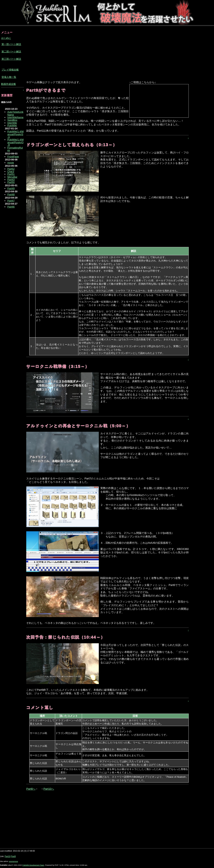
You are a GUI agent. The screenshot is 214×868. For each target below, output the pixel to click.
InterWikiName (15, 117)
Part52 (11, 169)
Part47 (11, 201)
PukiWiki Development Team (33, 865)
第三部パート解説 (11, 59)
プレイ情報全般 (10, 70)
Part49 (11, 188)
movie (11, 163)
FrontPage (13, 157)
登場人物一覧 (9, 77)
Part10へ (49, 789)
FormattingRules (15, 149)
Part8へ (31, 789)
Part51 (11, 174)
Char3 (11, 171)
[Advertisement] (86, 54)
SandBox (12, 120)
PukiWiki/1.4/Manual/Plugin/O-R (15, 142)
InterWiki (12, 123)
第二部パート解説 (11, 52)
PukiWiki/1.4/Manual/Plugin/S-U (15, 134)
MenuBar (12, 177)
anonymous (14, 861)
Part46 (11, 207)
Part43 (11, 180)
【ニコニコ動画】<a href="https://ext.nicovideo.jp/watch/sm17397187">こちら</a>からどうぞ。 (159, 101)
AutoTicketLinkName (15, 113)
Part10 (8, 856)
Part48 (11, 194)
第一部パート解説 (11, 44)
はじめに (6, 38)
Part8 (13, 856)
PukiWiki (12, 125)
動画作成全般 (8, 84)
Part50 (11, 182)
